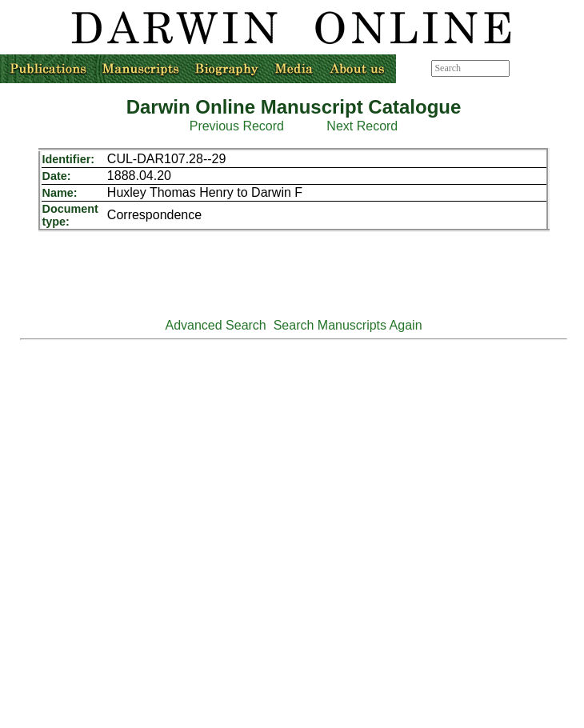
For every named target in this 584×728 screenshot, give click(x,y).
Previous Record (237, 126)
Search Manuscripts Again (348, 325)
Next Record (362, 126)
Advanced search (546, 68)
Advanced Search (215, 325)
